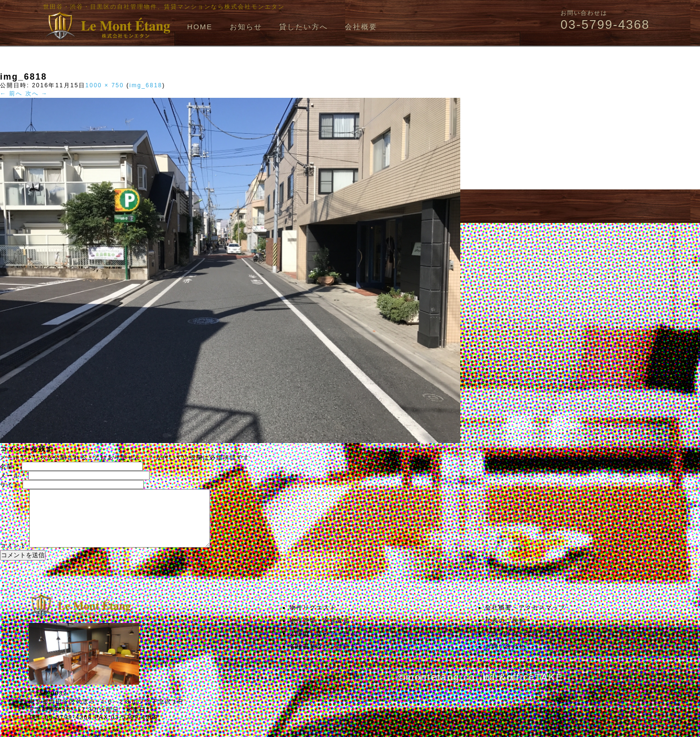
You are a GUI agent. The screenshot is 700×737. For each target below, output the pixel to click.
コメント (13, 557)
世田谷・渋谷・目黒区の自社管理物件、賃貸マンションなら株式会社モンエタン (164, 7)
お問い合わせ (505, 658)
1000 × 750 (105, 85)
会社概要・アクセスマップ (525, 619)
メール (13, 476)
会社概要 (361, 27)
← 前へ (11, 94)
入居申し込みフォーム (323, 645)
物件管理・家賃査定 (320, 632)
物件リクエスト (313, 619)
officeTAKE (535, 689)
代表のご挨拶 (505, 632)
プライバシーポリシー (519, 645)
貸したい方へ (303, 27)
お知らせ (246, 27)
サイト (10, 485)
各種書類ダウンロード (323, 658)
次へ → (37, 94)
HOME (200, 27)
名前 (10, 467)
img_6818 (146, 85)
